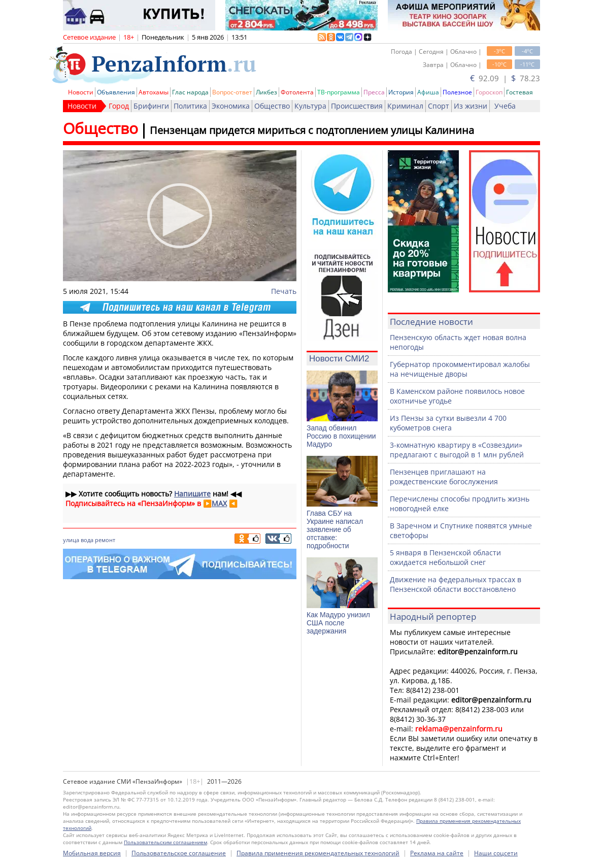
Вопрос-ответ (232, 92)
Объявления (116, 92)
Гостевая (520, 92)
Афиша (428, 92)
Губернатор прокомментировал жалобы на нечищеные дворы (460, 369)
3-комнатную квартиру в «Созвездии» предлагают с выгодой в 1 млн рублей (457, 450)
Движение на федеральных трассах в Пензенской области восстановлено (456, 584)
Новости (81, 92)
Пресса (374, 92)
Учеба (505, 106)
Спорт (439, 106)
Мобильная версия (92, 853)
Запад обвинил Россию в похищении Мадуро (341, 436)
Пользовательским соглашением (165, 842)
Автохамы (154, 92)
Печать (284, 291)
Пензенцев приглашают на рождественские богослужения (444, 477)
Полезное (457, 92)
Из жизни (471, 106)
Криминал (405, 106)
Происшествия (357, 106)
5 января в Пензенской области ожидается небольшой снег (445, 557)
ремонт (105, 540)
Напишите (192, 494)
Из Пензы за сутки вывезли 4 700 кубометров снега (448, 423)
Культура (310, 106)
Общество (272, 106)
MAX (219, 503)
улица (71, 540)
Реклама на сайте (437, 853)
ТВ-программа (339, 92)
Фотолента (297, 92)
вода (87, 540)
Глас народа (190, 92)
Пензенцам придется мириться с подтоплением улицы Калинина (312, 130)
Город (119, 106)
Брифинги (151, 106)
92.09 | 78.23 (505, 78)
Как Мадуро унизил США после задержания (338, 623)
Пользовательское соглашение (179, 853)
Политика (190, 106)
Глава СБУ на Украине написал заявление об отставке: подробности (335, 529)
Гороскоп (489, 92)
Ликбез (266, 92)
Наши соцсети (496, 853)
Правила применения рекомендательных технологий (318, 853)
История (401, 92)
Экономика (231, 106)
